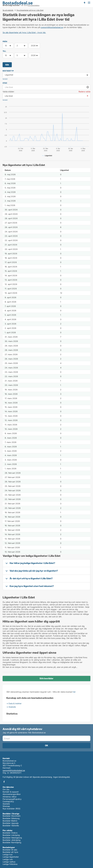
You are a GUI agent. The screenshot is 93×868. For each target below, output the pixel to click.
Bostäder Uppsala (11, 823)
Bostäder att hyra (10, 852)
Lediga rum (8, 859)
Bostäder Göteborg (11, 818)
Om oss (6, 789)
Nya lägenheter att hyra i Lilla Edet (30, 10)
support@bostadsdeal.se (52, 27)
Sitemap (6, 806)
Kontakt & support (11, 792)
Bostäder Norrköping (12, 842)
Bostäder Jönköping (12, 840)
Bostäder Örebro (10, 833)
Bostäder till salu (10, 850)
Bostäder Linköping (11, 835)
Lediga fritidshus (10, 864)
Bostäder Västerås (11, 825)
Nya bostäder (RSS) (12, 809)
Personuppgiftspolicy (12, 799)
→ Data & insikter (14, 703)
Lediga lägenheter (11, 857)
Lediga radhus (9, 862)
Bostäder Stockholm (12, 816)
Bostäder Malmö (10, 821)
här (74, 692)
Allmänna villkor (10, 797)
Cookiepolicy (8, 801)
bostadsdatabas (34, 5)
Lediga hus (8, 854)
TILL (4, 51)
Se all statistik (8, 10)
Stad (5, 83)
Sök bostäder (46, 678)
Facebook (4, 782)
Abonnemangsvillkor (12, 794)
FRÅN (5, 41)
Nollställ (5, 79)
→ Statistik (11, 707)
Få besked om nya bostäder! (84, 3)
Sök (7, 65)
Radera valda (84, 92)
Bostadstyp (8, 71)
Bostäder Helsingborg (12, 838)
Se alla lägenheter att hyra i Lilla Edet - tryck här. (24, 32)
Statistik (6, 804)
